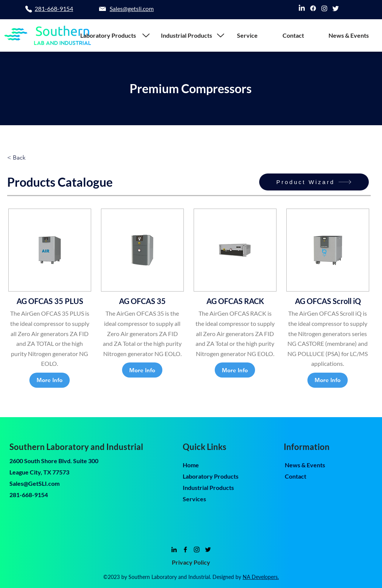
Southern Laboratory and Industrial (76, 447)
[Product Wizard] (314, 182)
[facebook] (313, 8)
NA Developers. (261, 577)
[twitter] (336, 8)
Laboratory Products (211, 476)
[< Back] (20, 158)
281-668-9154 (29, 495)
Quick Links (205, 447)
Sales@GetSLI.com (34, 483)
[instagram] (324, 8)
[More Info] (50, 380)
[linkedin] (302, 8)
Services (194, 499)
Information (307, 447)
